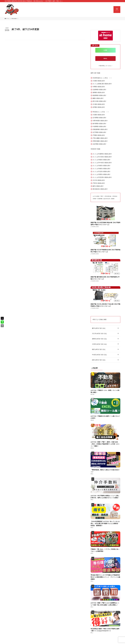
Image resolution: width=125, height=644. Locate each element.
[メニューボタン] (117, 10)
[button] (2, 318)
